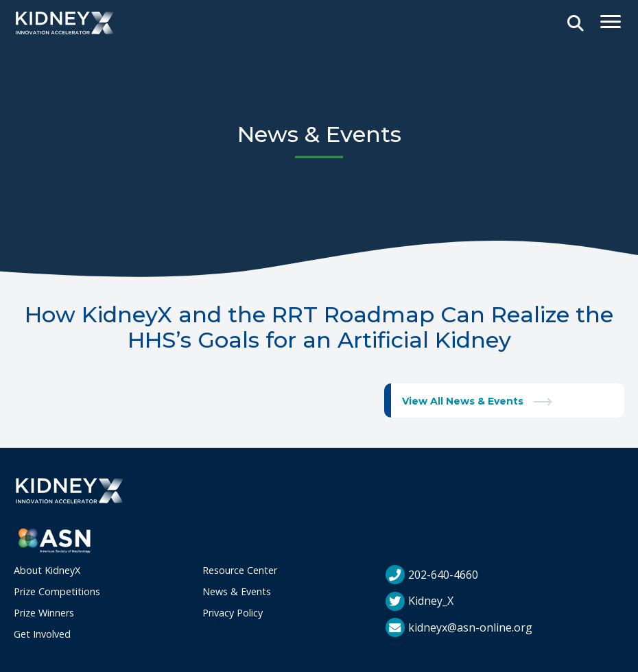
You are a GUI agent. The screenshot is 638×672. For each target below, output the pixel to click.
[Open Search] (576, 24)
